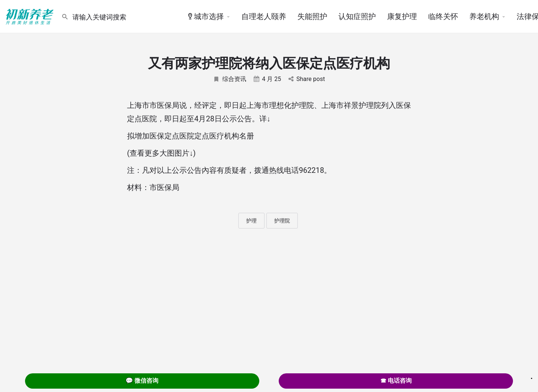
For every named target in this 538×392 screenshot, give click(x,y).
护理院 (282, 221)
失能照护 (312, 16)
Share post (307, 79)
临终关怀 (443, 16)
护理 (251, 221)
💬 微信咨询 (142, 381)
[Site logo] (31, 16)
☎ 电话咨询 (396, 381)
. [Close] (532, 376)
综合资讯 (230, 79)
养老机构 (484, 16)
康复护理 (402, 16)
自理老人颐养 (264, 16)
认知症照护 (357, 16)
